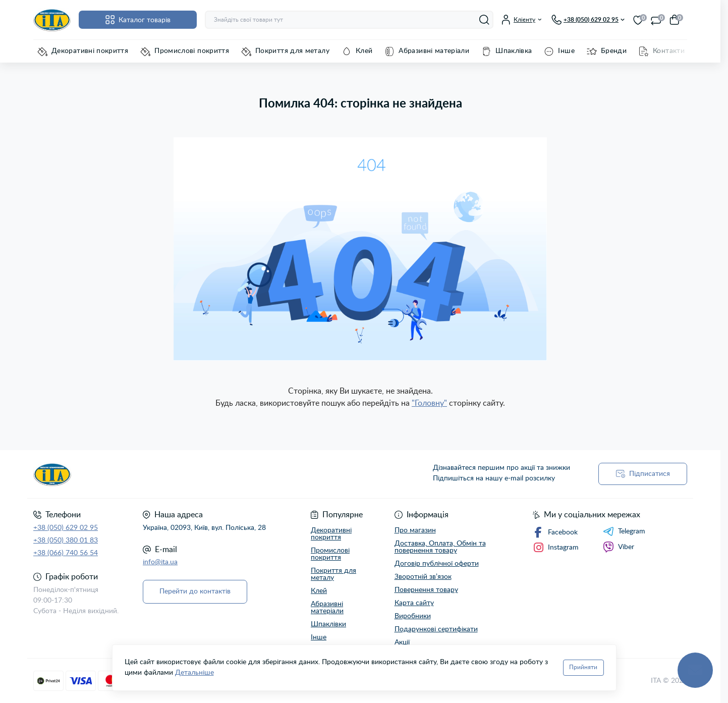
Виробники (413, 616)
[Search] (484, 20)
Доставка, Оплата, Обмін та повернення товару (440, 547)
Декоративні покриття (90, 51)
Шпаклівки (328, 624)
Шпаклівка (514, 51)
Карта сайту (414, 603)
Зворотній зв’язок (423, 577)
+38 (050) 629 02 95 (66, 528)
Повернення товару (426, 590)
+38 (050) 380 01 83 (66, 540)
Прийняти (583, 667)
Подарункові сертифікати (436, 629)
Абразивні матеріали (434, 51)
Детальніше (194, 673)
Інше (566, 51)
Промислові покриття (192, 51)
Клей (364, 51)
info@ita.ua (160, 562)
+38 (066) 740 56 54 (66, 553)
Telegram (624, 531)
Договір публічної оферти (437, 564)
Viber (619, 547)
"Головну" (429, 403)
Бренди (614, 51)
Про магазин (415, 530)
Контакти (669, 51)
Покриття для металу (292, 51)
